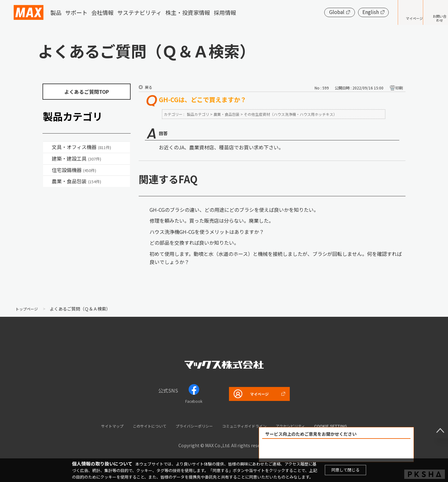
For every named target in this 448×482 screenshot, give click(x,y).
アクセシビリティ (307, 426)
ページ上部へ (436, 426)
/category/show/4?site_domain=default (47, 147)
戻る (149, 87)
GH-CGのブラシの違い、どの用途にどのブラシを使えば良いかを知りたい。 (234, 210)
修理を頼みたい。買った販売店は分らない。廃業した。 (212, 221)
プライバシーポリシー (192, 426)
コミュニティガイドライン (252, 426)
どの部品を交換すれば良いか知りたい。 (194, 243)
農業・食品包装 (76, 181)
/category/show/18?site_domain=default (47, 159)
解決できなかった (372, 450)
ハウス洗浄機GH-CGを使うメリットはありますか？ (207, 232)
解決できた (301, 450)
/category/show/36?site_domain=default (47, 170)
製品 (56, 12)
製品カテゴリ (198, 114)
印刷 (399, 88)
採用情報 (225, 12)
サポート (76, 12)
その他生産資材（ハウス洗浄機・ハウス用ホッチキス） (290, 114)
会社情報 (102, 12)
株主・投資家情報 (188, 12)
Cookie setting (352, 426)
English (352, 12)
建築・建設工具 (76, 158)
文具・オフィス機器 (81, 147)
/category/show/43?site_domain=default (47, 181)
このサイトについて (138, 426)
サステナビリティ (139, 12)
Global (318, 12)
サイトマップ (94, 426)
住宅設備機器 (74, 170)
